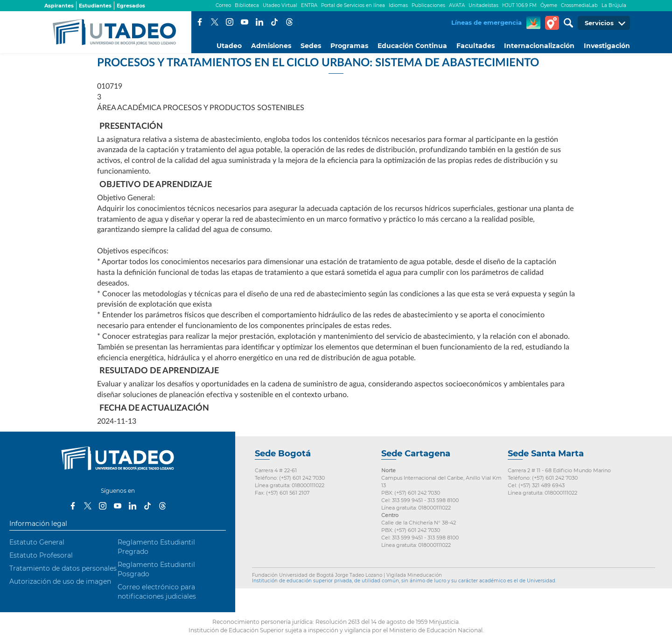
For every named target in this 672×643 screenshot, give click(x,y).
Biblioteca (247, 5)
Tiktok (274, 22)
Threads (289, 22)
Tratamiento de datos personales (63, 568)
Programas (349, 46)
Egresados (131, 6)
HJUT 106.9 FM (519, 5)
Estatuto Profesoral (41, 555)
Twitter (215, 22)
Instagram (230, 22)
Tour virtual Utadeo (552, 23)
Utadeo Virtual (280, 5)
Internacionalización (539, 46)
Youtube (245, 22)
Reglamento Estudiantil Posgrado (156, 569)
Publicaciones (428, 5)
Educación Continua (412, 46)
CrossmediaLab (579, 5)
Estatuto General (37, 542)
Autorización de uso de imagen (60, 581)
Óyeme (549, 5)
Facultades (476, 46)
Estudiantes (95, 6)
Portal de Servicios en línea (353, 5)
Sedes (311, 46)
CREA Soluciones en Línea (533, 23)
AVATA (457, 5)
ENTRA (309, 5)
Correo (223, 5)
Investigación (607, 46)
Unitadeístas (483, 5)
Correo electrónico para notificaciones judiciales (157, 592)
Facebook (200, 22)
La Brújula (614, 5)
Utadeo (229, 46)
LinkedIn (259, 22)
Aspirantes (59, 6)
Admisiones (271, 46)
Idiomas (398, 5)
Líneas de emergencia (486, 22)
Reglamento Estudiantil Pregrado (156, 547)
